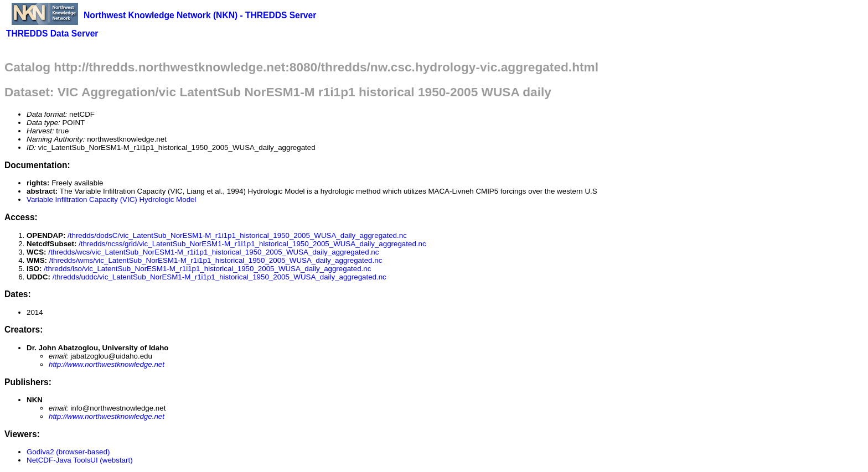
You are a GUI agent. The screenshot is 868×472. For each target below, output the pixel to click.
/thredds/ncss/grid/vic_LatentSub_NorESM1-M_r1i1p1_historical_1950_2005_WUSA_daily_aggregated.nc (252, 244)
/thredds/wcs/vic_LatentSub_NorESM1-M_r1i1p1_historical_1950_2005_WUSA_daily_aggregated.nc (213, 252)
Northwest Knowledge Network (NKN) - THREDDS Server (200, 15)
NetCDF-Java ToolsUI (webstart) (80, 460)
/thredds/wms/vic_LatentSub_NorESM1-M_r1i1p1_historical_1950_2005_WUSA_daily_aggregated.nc (216, 260)
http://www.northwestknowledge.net (107, 364)
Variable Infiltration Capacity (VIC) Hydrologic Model (111, 199)
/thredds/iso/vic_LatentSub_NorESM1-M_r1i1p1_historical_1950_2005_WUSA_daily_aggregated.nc (207, 269)
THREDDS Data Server (52, 33)
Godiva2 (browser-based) (68, 452)
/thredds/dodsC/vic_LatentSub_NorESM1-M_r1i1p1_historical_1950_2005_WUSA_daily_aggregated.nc (237, 235)
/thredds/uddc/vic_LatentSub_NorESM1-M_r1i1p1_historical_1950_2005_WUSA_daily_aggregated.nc (219, 277)
